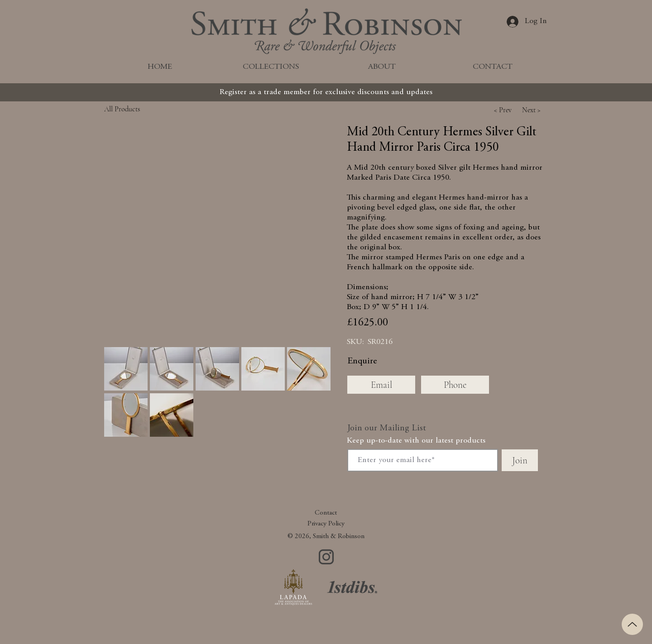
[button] (503, 110)
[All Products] (143, 109)
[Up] (632, 624)
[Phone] (455, 385)
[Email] (381, 385)
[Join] (520, 460)
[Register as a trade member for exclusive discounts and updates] (326, 92)
